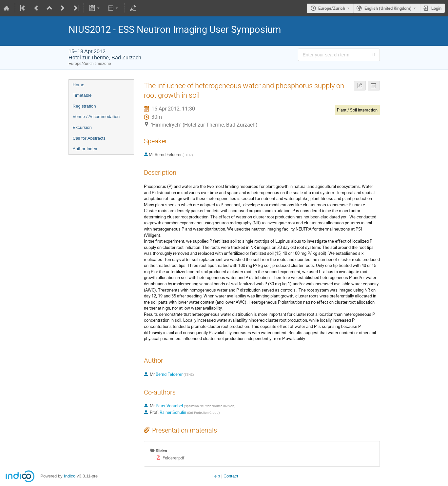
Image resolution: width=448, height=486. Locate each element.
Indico (70, 476)
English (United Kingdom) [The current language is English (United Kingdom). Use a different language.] (388, 8)
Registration (84, 106)
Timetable (82, 95)
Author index (85, 149)
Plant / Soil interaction (357, 110)
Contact (231, 476)
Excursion (82, 127)
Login (436, 8)
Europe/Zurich (332, 8)
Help (216, 476)
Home (79, 85)
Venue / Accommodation (96, 117)
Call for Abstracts (89, 138)
